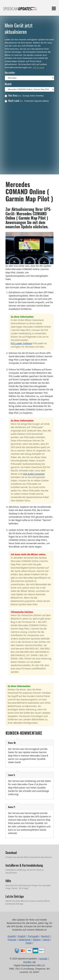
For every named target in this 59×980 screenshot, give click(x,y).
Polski (29, 943)
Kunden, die (29, 962)
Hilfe (8, 881)
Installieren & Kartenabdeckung (24, 865)
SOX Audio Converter (34, 474)
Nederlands (25, 939)
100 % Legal (38, 67)
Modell (8, 84)
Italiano (37, 939)
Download (11, 853)
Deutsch (45, 936)
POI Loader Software (22, 343)
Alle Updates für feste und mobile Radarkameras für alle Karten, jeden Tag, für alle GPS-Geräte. (20, 10)
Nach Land (27, 101)
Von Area (24, 95)
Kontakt (43, 959)
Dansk (46, 939)
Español (12, 936)
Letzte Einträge (15, 896)
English (22, 936)
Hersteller (10, 73)
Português (33, 936)
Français (12, 939)
